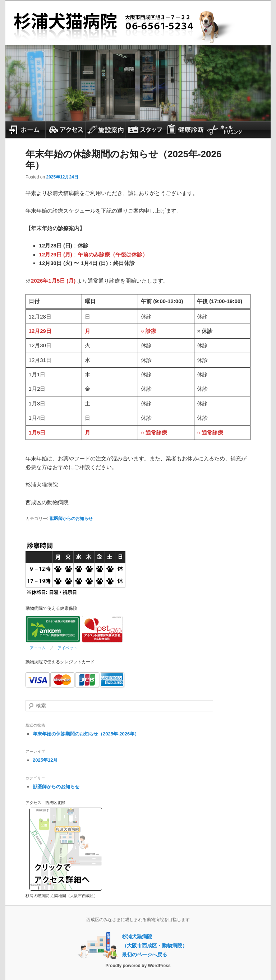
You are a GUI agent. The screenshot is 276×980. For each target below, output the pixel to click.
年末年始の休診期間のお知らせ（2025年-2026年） (86, 734)
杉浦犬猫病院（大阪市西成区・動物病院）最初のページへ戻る (155, 946)
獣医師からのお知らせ (71, 519)
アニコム (38, 648)
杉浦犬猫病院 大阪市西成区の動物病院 (138, 19)
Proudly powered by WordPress (138, 966)
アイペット (67, 648)
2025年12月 (45, 760)
